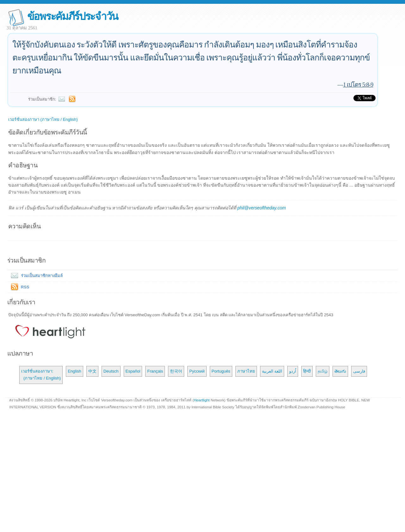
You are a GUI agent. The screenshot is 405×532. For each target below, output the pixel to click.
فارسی (359, 371)
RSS (25, 287)
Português (221, 371)
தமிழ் (323, 371)
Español (133, 371)
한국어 (176, 371)
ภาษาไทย (246, 371)
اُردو (293, 371)
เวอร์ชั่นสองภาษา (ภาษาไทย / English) (43, 119)
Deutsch (111, 371)
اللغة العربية (272, 371)
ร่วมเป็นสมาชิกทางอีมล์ (35, 276)
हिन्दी (307, 371)
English (75, 371)
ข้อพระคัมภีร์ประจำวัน (73, 16)
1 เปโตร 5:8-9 (358, 85)
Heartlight (202, 400)
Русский (197, 371)
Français (155, 371)
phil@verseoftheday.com (262, 208)
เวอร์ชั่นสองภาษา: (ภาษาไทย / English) (41, 375)
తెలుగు (340, 371)
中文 (92, 371)
